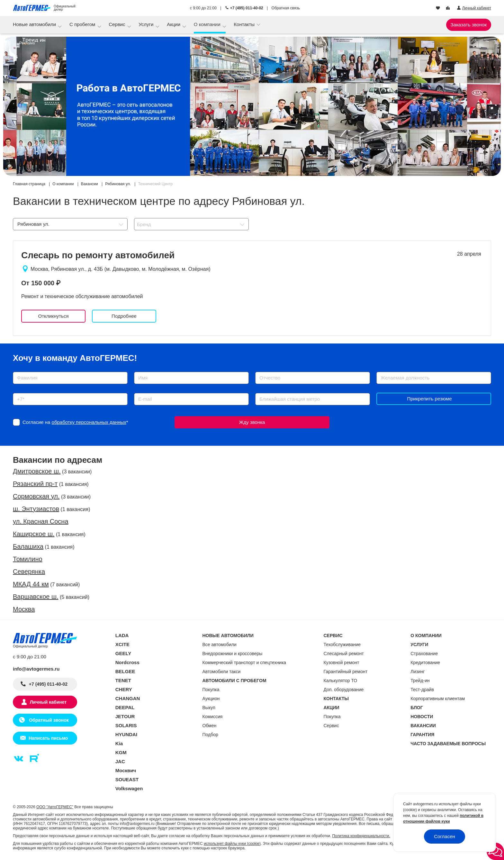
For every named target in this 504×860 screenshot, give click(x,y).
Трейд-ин (420, 681)
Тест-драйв (422, 690)
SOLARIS (126, 725)
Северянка (29, 572)
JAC (120, 761)
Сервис (118, 24)
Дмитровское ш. (37, 471)
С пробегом (83, 24)
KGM (121, 752)
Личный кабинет (48, 702)
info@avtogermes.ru (36, 669)
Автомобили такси (222, 672)
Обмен (210, 726)
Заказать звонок (469, 25)
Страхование (424, 654)
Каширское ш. (34, 534)
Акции (174, 24)
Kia (119, 743)
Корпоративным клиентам (438, 699)
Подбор (210, 735)
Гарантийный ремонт (346, 672)
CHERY (124, 689)
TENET (123, 680)
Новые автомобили (35, 24)
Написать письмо (48, 738)
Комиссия (213, 717)
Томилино (28, 559)
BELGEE (125, 671)
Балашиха (28, 546)
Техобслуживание (342, 645)
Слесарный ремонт (344, 654)
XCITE (122, 644)
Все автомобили (220, 645)
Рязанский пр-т (35, 484)
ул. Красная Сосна (41, 521)
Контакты (245, 24)
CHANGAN (128, 698)
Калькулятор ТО (341, 681)
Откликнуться (53, 316)
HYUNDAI (126, 734)
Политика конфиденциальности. (361, 836)
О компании (208, 24)
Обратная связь (286, 8)
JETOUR (125, 716)
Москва (24, 609)
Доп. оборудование (344, 690)
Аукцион (211, 699)
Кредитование (425, 663)
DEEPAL (125, 707)
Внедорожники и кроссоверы (233, 654)
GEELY (123, 653)
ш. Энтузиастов (36, 509)
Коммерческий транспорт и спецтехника (244, 663)
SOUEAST (127, 779)
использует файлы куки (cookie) (232, 844)
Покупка (211, 690)
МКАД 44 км (31, 584)
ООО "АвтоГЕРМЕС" (55, 807)
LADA (122, 635)
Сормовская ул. (36, 496)
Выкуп (209, 708)
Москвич (126, 770)
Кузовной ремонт (342, 663)
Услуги (147, 24)
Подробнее (124, 316)
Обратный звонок (48, 720)
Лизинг (418, 672)
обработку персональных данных (89, 422)
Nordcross (127, 662)
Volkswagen (129, 788)
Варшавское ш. (36, 597)
